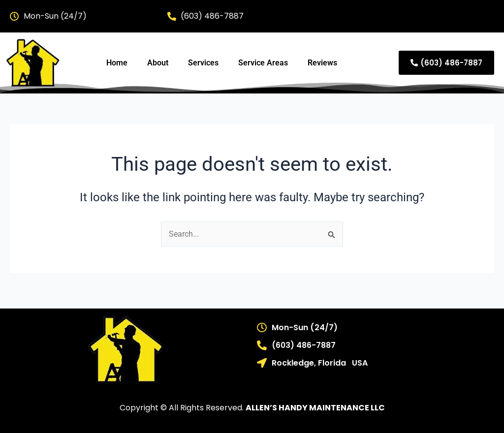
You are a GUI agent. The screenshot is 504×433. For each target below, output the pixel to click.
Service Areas (263, 63)
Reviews (322, 63)
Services (203, 63)
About (158, 63)
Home (117, 63)
